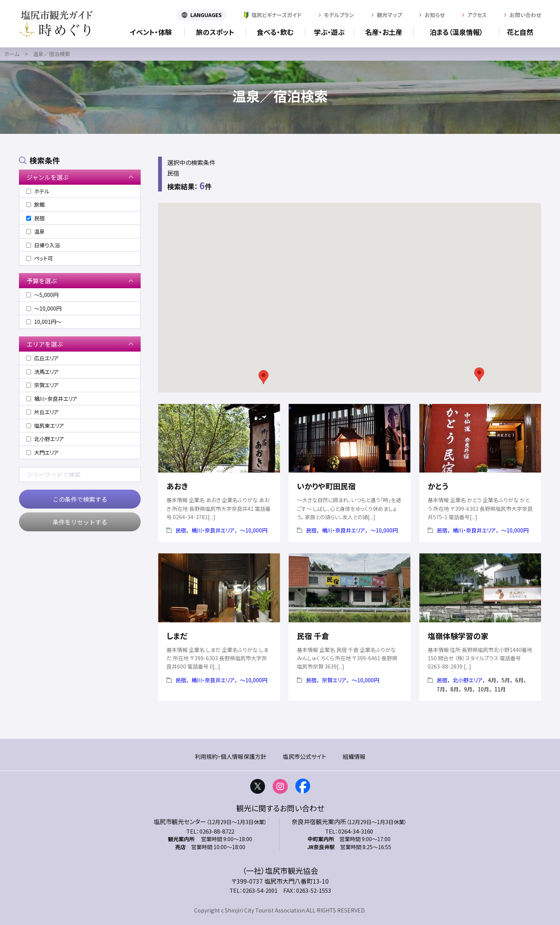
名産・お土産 (384, 32)
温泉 (35, 231)
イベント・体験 (151, 32)
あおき (177, 486)
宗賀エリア (334, 680)
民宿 (181, 530)
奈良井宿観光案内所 (319, 821)
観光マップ (389, 15)
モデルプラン (339, 15)
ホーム (12, 54)
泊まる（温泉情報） (456, 32)
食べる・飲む (275, 32)
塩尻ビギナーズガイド (276, 15)
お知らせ (435, 15)
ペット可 (40, 258)
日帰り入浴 (43, 245)
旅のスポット (215, 32)
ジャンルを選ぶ (48, 177)
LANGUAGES (206, 15)
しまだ (177, 636)
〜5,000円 (42, 295)
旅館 (35, 204)
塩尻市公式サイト (304, 756)
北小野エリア (468, 680)
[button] (264, 377)
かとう (438, 486)
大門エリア (42, 452)
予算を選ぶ (42, 281)
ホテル (38, 191)
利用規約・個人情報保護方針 (231, 756)
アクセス (477, 15)
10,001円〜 (44, 322)
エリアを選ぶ (45, 344)
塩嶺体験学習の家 (458, 636)
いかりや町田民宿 (326, 486)
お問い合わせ (525, 15)
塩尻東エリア (45, 426)
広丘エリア (42, 358)
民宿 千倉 (313, 636)
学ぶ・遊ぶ (329, 32)
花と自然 (520, 32)
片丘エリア (42, 412)
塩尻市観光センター (180, 821)
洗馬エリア (42, 372)
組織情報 (354, 756)
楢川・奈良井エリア (213, 530)
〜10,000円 (254, 530)
